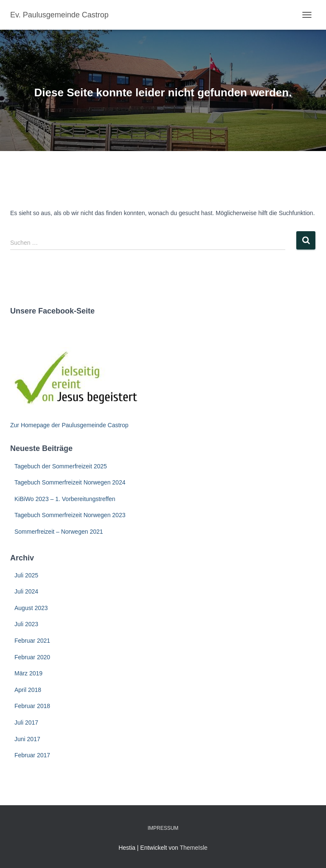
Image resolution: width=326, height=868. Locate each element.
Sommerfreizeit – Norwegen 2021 (59, 532)
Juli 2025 (26, 575)
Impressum (163, 828)
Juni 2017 (27, 739)
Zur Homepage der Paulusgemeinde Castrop (69, 425)
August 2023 (31, 608)
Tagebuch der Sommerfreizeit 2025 (61, 466)
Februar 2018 (32, 706)
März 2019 (28, 673)
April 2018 (28, 690)
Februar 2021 (32, 641)
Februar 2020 (32, 657)
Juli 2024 (26, 591)
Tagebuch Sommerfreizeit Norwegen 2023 (70, 515)
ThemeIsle (193, 848)
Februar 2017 (32, 755)
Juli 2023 (26, 624)
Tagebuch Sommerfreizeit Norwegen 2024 (70, 482)
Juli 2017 (26, 722)
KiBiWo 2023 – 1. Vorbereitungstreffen (65, 499)
